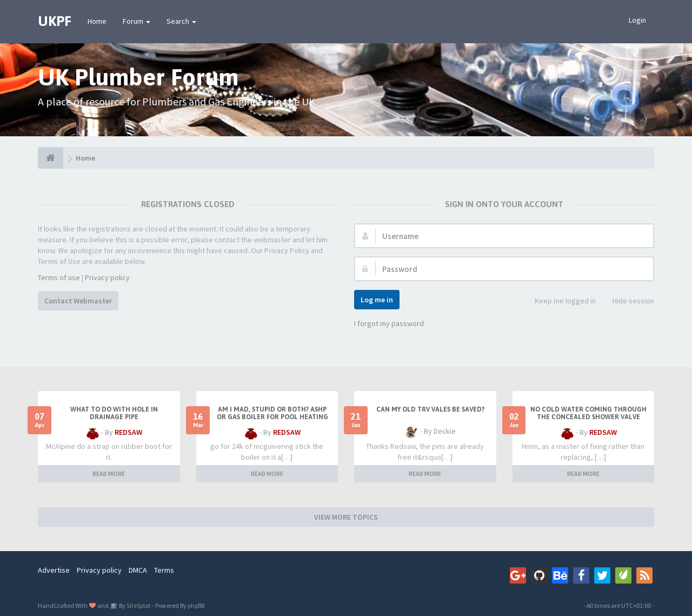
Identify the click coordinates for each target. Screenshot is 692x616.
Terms (164, 570)
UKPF (55, 21)
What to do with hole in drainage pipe (114, 413)
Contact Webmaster (78, 301)
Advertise (54, 570)
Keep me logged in (559, 302)
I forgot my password (389, 323)
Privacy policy (107, 277)
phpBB (196, 605)
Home (97, 21)
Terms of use (59, 277)
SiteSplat (138, 605)
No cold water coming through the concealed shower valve (588, 413)
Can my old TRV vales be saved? (430, 409)
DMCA (138, 570)
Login (637, 20)
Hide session (627, 302)
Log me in (377, 300)
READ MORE (109, 473)
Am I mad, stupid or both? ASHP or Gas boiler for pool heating (272, 413)
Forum (137, 21)
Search (181, 21)
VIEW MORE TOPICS (346, 517)
